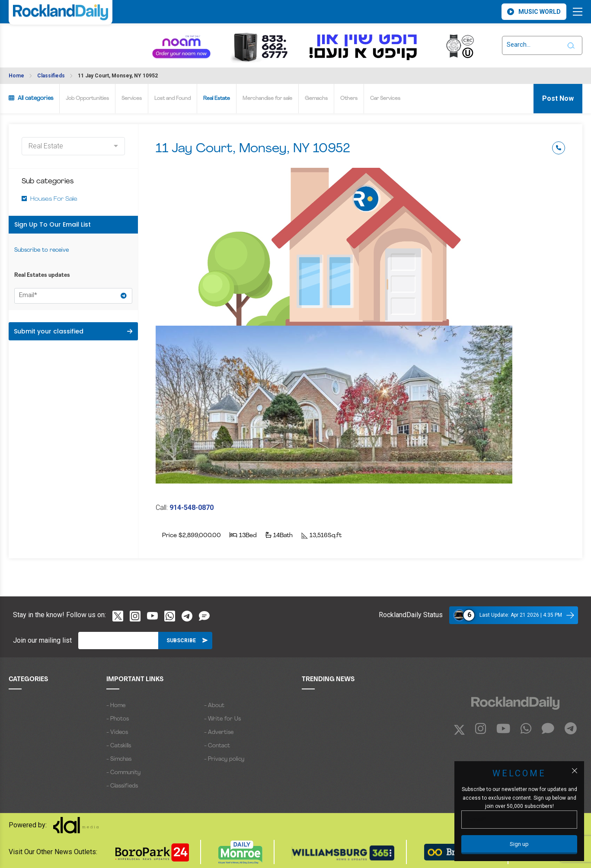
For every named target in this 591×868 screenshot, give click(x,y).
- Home (116, 706)
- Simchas (119, 759)
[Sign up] (519, 845)
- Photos (118, 719)
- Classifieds (122, 786)
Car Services (385, 99)
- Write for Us (222, 719)
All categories (31, 98)
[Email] (118, 641)
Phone (559, 148)
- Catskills (119, 746)
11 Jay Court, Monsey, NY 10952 (118, 76)
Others (349, 99)
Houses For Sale (54, 199)
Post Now (558, 98)
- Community (123, 773)
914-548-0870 (192, 508)
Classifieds (51, 76)
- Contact (217, 746)
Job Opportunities (87, 99)
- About (214, 706)
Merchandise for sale (267, 99)
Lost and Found (173, 99)
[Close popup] (575, 771)
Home (16, 76)
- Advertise (219, 732)
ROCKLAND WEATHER (45, 40)
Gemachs (316, 99)
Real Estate (217, 99)
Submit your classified (73, 331)
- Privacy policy (224, 759)
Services (132, 99)
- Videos (117, 732)
